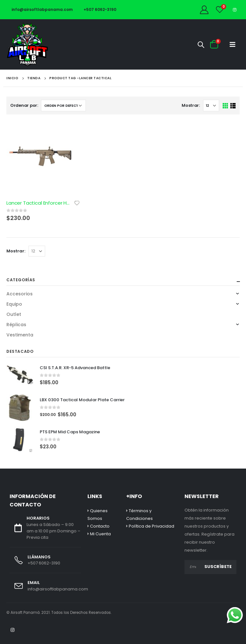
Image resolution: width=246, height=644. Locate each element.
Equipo (14, 304)
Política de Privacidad (152, 526)
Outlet (14, 314)
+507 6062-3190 (98, 9)
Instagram (12, 630)
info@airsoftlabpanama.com (40, 9)
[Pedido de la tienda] (63, 106)
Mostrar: (191, 105)
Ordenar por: (24, 105)
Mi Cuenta (100, 534)
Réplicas (16, 325)
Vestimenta (20, 335)
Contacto (100, 526)
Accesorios (20, 294)
